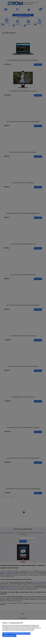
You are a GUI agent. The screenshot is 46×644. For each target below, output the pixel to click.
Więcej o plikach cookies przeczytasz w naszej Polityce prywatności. (18, 631)
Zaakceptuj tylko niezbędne (11, 634)
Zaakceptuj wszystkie (9, 636)
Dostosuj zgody (25, 634)
